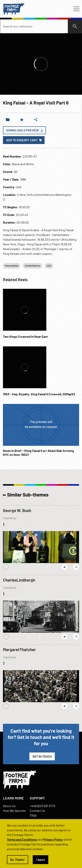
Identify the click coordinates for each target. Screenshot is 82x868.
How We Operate (14, 811)
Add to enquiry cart (22, 140)
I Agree (41, 860)
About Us (9, 806)
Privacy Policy (53, 839)
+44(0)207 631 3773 (42, 806)
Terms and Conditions (22, 839)
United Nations (33, 266)
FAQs (33, 815)
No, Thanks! (18, 860)
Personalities (12, 266)
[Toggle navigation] (76, 9)
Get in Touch (42, 756)
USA (49, 266)
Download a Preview (22, 130)
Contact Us (37, 811)
